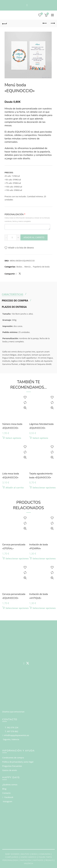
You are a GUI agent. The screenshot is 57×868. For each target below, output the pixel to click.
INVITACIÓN (26, 860)
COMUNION (45, 854)
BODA (34, 854)
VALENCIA (29, 863)
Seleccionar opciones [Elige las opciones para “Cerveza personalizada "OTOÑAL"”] (17, 559)
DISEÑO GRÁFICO (28, 857)
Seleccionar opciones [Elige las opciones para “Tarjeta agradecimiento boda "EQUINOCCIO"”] (44, 488)
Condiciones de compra (13, 758)
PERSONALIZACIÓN (27, 218)
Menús (27, 267)
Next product (53, 23)
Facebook (9, 797)
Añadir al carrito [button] (15, 488)
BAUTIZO (25, 854)
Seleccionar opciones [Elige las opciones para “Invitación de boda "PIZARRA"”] (44, 559)
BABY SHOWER (12, 854)
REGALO (49, 860)
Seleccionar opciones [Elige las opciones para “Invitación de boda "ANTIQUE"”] (44, 608)
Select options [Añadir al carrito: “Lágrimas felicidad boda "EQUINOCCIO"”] (40, 438)
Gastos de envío (10, 770)
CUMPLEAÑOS (12, 857)
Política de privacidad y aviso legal (18, 762)
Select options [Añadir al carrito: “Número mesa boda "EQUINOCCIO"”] (13, 438)
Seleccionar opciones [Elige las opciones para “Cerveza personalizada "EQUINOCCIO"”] (17, 608)
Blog (4, 789)
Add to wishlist (25, 397)
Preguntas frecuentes (12, 766)
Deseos (41, 14)
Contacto (6, 793)
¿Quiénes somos (10, 785)
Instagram (8, 801)
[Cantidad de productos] (12, 238)
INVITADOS (38, 860)
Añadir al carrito (34, 237)
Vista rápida (25, 408)
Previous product (45, 23)
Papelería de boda (41, 267)
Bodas (19, 267)
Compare (25, 403)
